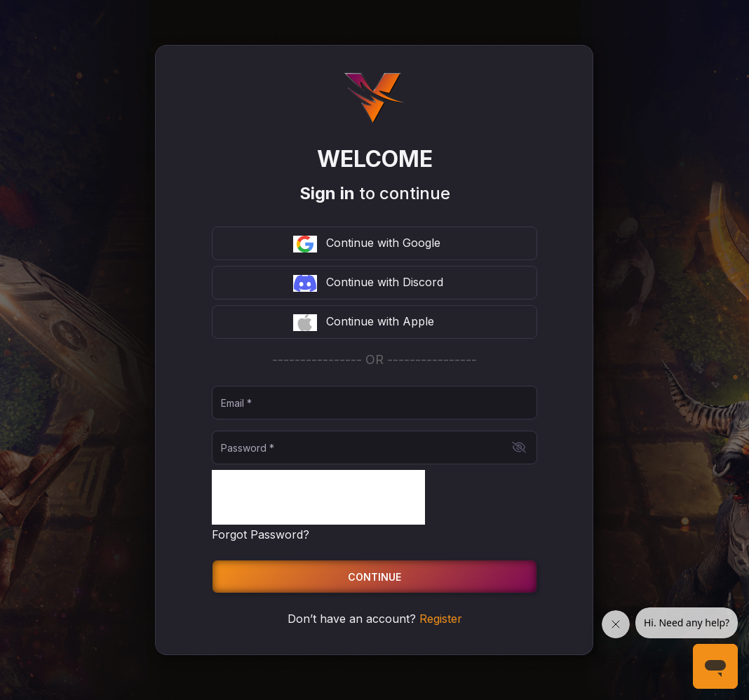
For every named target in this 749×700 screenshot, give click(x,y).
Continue (374, 577)
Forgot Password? (261, 534)
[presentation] (318, 497)
